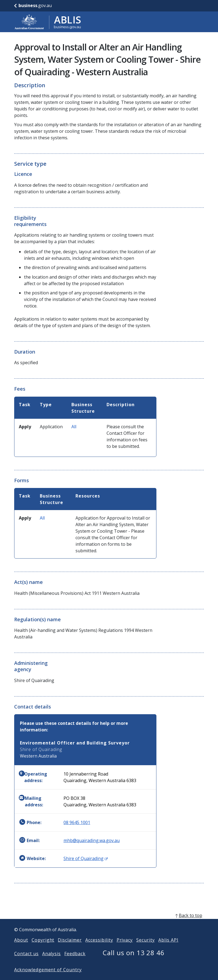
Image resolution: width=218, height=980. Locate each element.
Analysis (52, 962)
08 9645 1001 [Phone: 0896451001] (77, 822)
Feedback (75, 962)
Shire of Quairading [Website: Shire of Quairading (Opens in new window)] (86, 858)
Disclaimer (70, 949)
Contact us (26, 962)
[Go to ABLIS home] (48, 22)
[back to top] (109, 924)
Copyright (43, 949)
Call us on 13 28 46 (134, 961)
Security (146, 949)
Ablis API (168, 949)
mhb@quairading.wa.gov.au (92, 840)
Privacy (125, 949)
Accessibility (99, 949)
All (74, 427)
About (21, 949)
